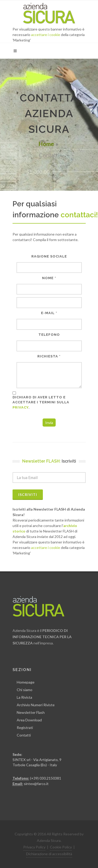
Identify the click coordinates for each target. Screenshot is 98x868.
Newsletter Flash (31, 712)
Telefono (49, 335)
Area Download (29, 720)
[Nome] (49, 289)
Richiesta (48, 356)
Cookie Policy (61, 847)
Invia (49, 423)
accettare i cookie (46, 35)
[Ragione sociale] (49, 268)
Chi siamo (25, 690)
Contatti (24, 735)
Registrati (25, 728)
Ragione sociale (49, 256)
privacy (21, 407)
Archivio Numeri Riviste (36, 705)
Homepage (26, 682)
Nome (48, 278)
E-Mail (48, 313)
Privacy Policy (34, 847)
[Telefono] (49, 346)
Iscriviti (28, 495)
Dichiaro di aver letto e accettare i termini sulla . (41, 402)
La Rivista (24, 697)
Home (46, 144)
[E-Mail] (49, 324)
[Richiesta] (49, 375)
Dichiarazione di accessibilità (49, 854)
